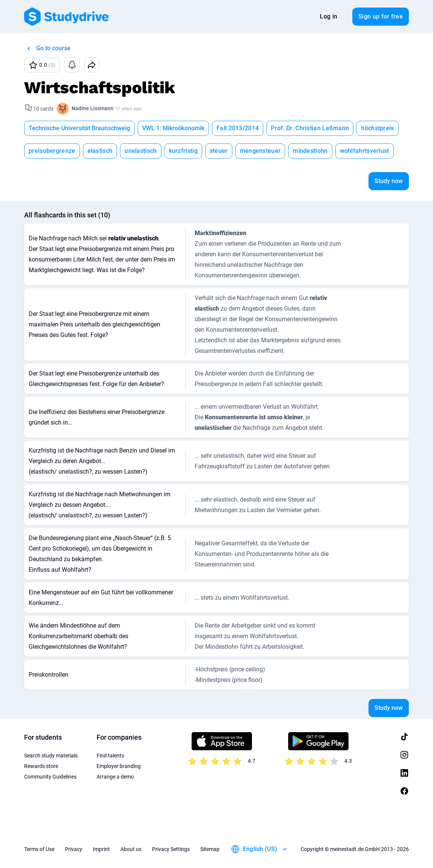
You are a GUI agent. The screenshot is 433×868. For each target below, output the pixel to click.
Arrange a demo (115, 777)
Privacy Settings (171, 849)
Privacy (74, 849)
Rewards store (41, 766)
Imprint (101, 849)
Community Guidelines (50, 777)
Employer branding (119, 766)
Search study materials (51, 756)
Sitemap (210, 849)
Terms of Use (39, 849)
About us (131, 849)
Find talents (110, 756)
